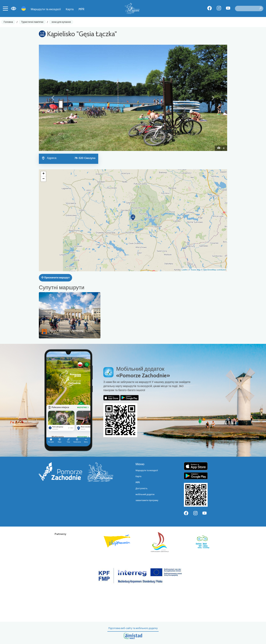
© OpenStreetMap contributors (214, 270)
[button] (53, 98)
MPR (81, 9)
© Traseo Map (194, 270)
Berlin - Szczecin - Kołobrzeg (67, 330)
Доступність (142, 488)
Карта (70, 9)
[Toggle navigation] (5, 8)
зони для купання (61, 22)
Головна (8, 22)
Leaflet (184, 270)
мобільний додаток (145, 494)
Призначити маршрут (55, 278)
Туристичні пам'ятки (32, 22)
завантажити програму (147, 500)
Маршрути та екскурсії (46, 9)
